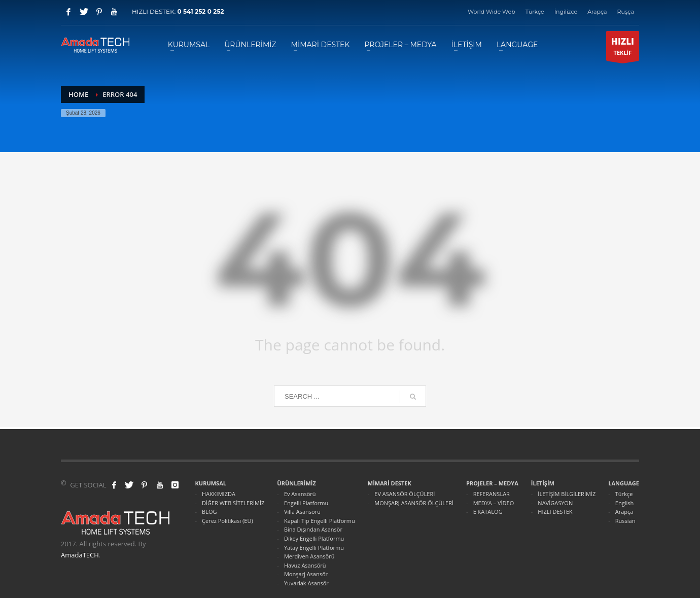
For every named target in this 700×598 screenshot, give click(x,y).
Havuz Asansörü (305, 565)
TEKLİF (623, 48)
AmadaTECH (80, 555)
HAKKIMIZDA (219, 494)
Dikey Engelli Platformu (314, 538)
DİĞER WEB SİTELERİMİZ (233, 503)
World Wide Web (492, 12)
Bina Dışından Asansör (313, 529)
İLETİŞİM (543, 483)
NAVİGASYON (555, 503)
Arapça (597, 12)
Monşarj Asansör (306, 574)
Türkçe (535, 12)
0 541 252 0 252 (200, 11)
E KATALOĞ (488, 512)
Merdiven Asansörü (309, 556)
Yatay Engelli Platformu (314, 548)
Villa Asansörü (302, 512)
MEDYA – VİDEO (494, 503)
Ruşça (626, 12)
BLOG (209, 512)
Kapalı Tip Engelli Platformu (320, 521)
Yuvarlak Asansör (306, 583)
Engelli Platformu (306, 503)
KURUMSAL (211, 483)
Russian (625, 521)
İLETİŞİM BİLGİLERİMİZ (567, 494)
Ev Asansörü (300, 494)
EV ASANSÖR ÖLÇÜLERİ (405, 494)
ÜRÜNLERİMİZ (296, 483)
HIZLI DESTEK (555, 512)
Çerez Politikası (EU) (228, 521)
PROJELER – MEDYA (492, 483)
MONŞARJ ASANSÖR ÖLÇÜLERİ (414, 503)
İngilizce (566, 12)
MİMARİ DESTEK (390, 483)
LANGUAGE (624, 483)
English (624, 503)
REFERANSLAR (492, 494)
